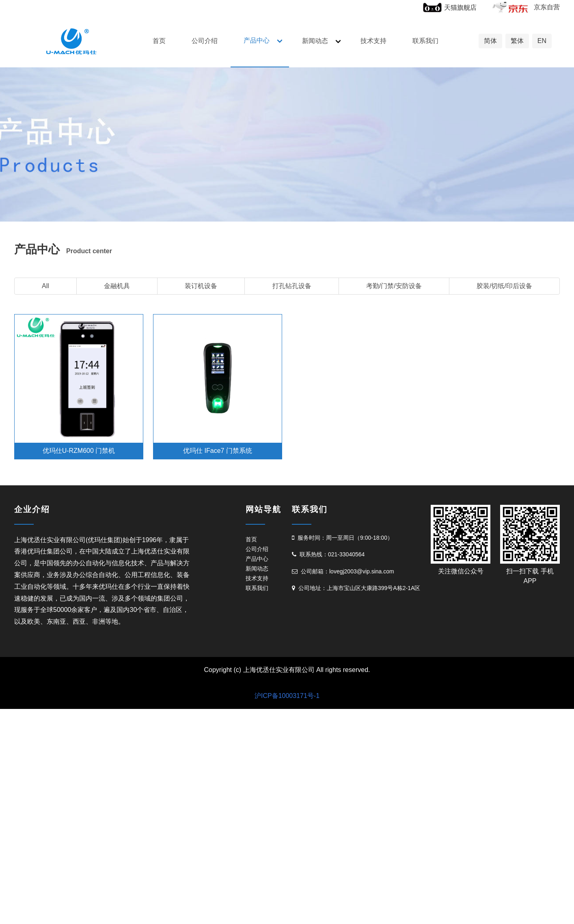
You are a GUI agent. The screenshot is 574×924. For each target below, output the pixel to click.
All (45, 286)
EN (542, 41)
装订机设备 (201, 286)
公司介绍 (205, 41)
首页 (159, 41)
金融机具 (117, 286)
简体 (490, 41)
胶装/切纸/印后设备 (504, 286)
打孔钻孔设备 (292, 286)
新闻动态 (315, 41)
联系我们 (425, 41)
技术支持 (373, 41)
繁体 (517, 41)
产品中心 (257, 40)
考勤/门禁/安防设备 (394, 286)
